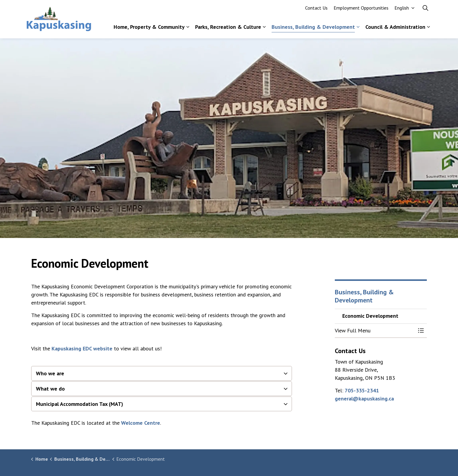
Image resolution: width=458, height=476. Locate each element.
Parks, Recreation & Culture (228, 29)
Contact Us (316, 10)
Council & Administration (395, 29)
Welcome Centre (141, 423)
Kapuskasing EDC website (82, 348)
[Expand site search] (425, 10)
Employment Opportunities (361, 10)
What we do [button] (50, 389)
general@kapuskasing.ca (364, 399)
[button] (375, 331)
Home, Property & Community (149, 29)
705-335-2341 (362, 390)
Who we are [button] (50, 373)
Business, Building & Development (313, 29)
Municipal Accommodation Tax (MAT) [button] (80, 404)
